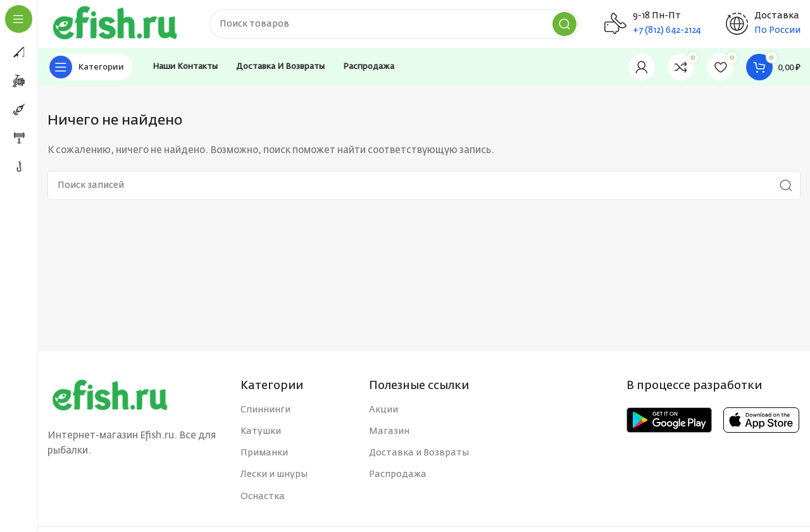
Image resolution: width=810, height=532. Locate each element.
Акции (383, 412)
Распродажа (398, 478)
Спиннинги (265, 412)
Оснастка (263, 499)
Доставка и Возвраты (419, 456)
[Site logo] (120, 25)
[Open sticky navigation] (90, 70)
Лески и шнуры (274, 478)
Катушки (261, 434)
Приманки (264, 456)
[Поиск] (399, 25)
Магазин (389, 434)
